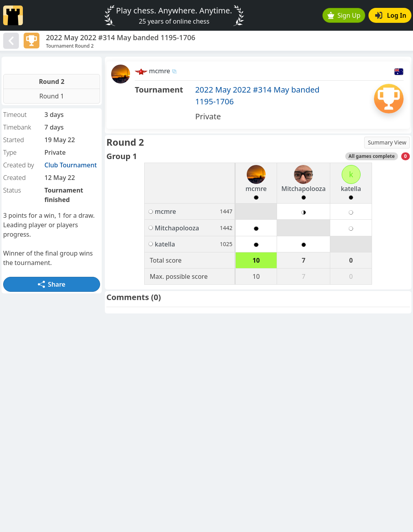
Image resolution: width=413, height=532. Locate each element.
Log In (391, 15)
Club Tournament (71, 165)
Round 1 (52, 96)
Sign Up (344, 15)
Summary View (387, 142)
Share (52, 284)
